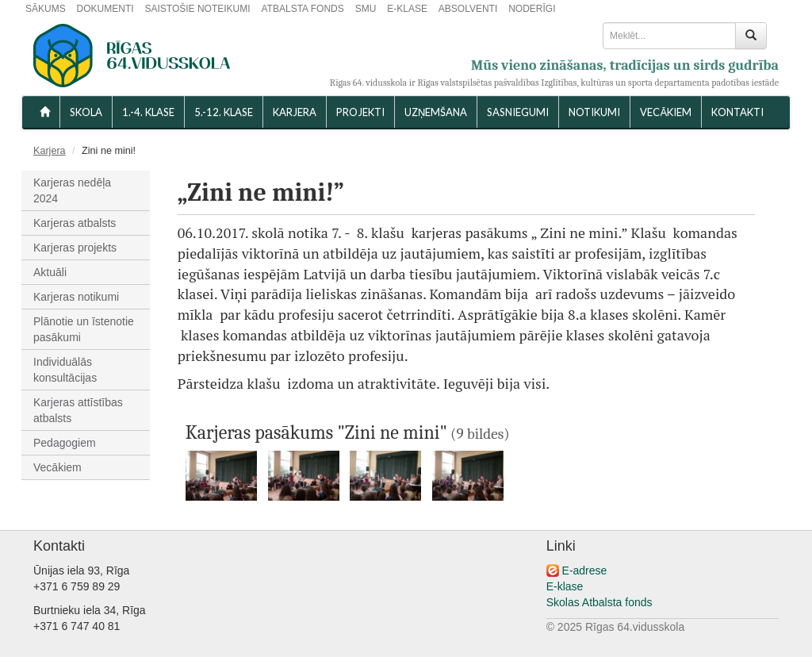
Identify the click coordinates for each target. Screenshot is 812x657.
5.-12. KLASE (224, 112)
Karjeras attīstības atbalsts (78, 410)
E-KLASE (407, 9)
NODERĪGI (532, 9)
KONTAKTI (737, 112)
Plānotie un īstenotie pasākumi (84, 329)
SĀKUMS (46, 9)
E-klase (565, 586)
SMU (366, 9)
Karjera (295, 112)
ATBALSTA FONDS (303, 9)
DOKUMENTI (105, 9)
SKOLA (86, 112)
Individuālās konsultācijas (65, 370)
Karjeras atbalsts (75, 223)
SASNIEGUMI (518, 112)
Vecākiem (57, 467)
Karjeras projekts (75, 248)
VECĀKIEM (666, 112)
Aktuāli (50, 272)
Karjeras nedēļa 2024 (72, 190)
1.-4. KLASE (148, 112)
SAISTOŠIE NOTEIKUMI (197, 9)
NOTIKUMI (594, 112)
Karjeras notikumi (76, 297)
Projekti (360, 112)
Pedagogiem (65, 443)
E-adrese (585, 571)
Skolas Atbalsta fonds (599, 602)
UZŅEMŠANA (436, 112)
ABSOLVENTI (468, 9)
